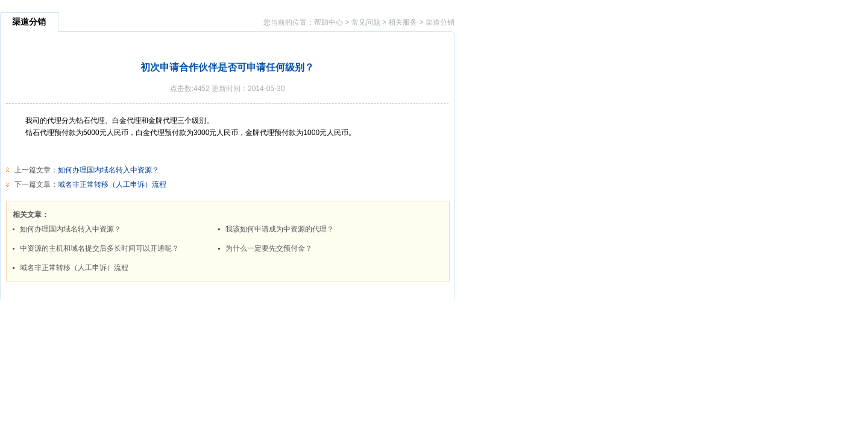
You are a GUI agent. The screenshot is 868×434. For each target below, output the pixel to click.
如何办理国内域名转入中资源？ (108, 170)
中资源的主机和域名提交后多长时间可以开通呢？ (99, 248)
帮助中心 (329, 22)
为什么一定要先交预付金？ (269, 248)
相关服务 (403, 22)
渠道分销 (440, 22)
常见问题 (366, 22)
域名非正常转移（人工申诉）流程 (112, 184)
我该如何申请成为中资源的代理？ (280, 229)
